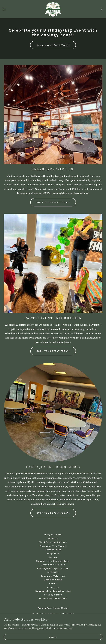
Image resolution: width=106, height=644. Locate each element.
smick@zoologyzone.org (62, 504)
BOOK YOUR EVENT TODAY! (53, 202)
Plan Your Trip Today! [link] (53, 546)
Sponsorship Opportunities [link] (53, 591)
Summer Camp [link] (53, 580)
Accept (53, 637)
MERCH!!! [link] (53, 572)
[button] (9, 9)
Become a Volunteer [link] (53, 576)
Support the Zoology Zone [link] (53, 561)
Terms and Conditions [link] (53, 599)
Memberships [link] (53, 550)
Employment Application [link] (53, 568)
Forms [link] (53, 584)
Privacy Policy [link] (53, 595)
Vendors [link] (53, 538)
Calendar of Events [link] (53, 565)
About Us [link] (53, 587)
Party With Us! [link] (53, 535)
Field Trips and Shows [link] (53, 542)
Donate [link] (53, 557)
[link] (53, 9)
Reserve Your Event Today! (53, 45)
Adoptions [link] (53, 553)
